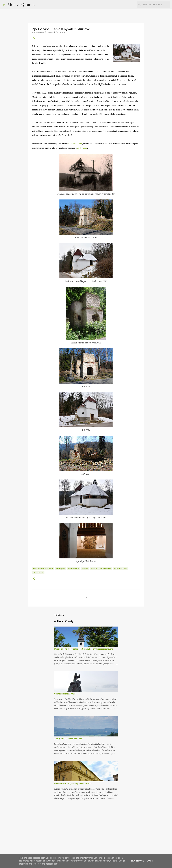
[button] (34, 38)
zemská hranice (120, 569)
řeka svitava (73, 569)
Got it (150, 861)
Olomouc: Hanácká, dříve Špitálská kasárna (73, 784)
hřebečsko (60, 569)
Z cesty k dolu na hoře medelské (68, 739)
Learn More (138, 861)
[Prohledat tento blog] (156, 5)
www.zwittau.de (75, 144)
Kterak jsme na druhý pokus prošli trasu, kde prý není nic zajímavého (84, 649)
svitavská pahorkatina (101, 569)
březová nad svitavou (43, 569)
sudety (85, 569)
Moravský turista (22, 5)
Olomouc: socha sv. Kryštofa (66, 694)
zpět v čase (38, 573)
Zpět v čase (82, 148)
